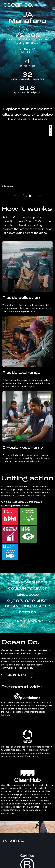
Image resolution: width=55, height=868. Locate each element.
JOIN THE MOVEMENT (28, 621)
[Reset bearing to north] (51, 134)
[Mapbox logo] (8, 186)
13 (36, 496)
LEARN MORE (17, 675)
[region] (28, 156)
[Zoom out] (51, 131)
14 (43, 496)
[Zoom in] (51, 127)
